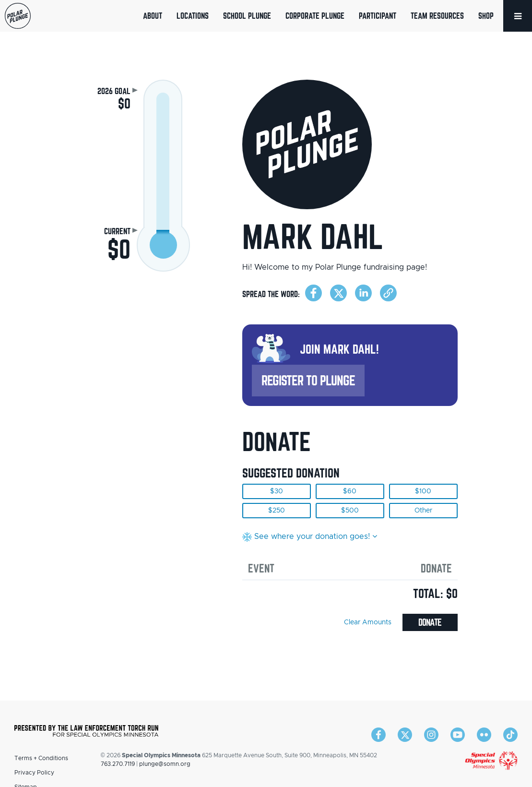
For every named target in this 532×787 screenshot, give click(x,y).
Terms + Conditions (41, 758)
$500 (350, 511)
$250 (277, 511)
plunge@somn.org (165, 764)
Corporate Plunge (315, 16)
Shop (486, 16)
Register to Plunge (308, 380)
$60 (350, 491)
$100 (423, 491)
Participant (378, 16)
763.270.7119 (118, 764)
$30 (277, 491)
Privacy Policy (34, 773)
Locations (193, 16)
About (153, 16)
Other (423, 511)
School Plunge (247, 16)
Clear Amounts (368, 622)
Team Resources (437, 16)
